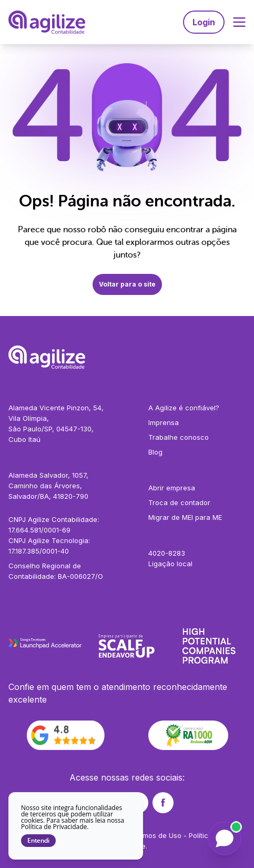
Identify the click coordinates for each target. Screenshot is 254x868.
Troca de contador (179, 502)
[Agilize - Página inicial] (127, 357)
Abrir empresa (172, 488)
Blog (155, 452)
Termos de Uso (156, 835)
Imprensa (164, 422)
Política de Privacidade (54, 827)
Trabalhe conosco (179, 437)
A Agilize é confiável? (184, 408)
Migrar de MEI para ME (185, 517)
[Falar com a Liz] (225, 839)
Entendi (38, 841)
